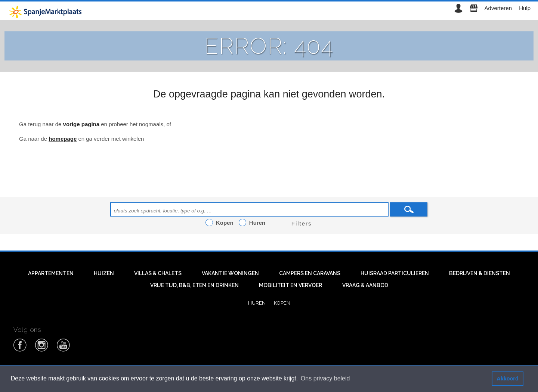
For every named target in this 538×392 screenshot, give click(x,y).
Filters (302, 223)
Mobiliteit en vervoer (290, 285)
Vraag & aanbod (365, 285)
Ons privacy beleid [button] (325, 378)
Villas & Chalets (158, 273)
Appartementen (51, 273)
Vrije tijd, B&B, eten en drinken (194, 285)
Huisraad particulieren (395, 273)
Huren (257, 303)
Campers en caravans (310, 273)
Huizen (104, 273)
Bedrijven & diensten (480, 273)
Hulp (525, 8)
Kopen (282, 303)
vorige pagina (81, 124)
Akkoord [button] (507, 379)
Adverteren (498, 8)
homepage (63, 139)
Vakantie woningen (230, 273)
